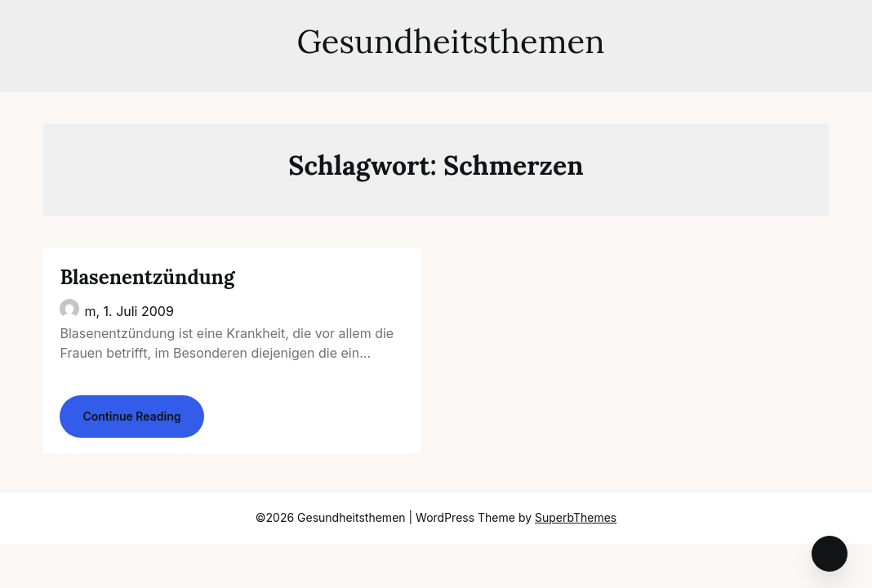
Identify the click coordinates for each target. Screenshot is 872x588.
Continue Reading (131, 416)
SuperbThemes (576, 517)
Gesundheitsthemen (436, 41)
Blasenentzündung (147, 277)
